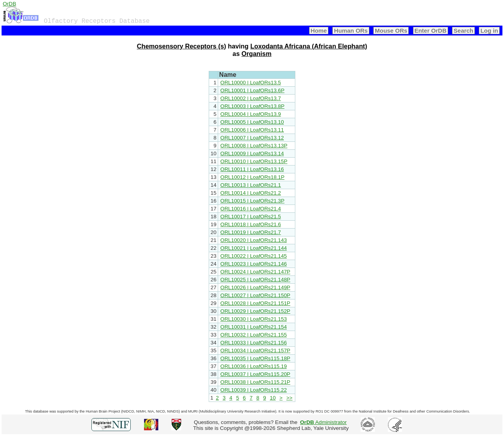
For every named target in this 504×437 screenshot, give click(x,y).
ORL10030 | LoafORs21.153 (254, 319)
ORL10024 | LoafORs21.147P (256, 272)
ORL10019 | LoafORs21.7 (251, 232)
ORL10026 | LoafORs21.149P (256, 287)
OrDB (9, 4)
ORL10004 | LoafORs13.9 (251, 114)
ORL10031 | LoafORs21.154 (254, 327)
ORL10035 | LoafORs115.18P (256, 358)
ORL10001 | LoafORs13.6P (253, 90)
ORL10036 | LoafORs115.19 (254, 366)
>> (289, 398)
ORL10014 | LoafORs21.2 (251, 193)
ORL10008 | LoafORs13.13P (254, 146)
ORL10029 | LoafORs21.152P (256, 311)
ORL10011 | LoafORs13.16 (252, 169)
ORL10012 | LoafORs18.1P (253, 177)
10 (273, 398)
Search (463, 31)
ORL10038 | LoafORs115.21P (256, 382)
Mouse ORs (391, 31)
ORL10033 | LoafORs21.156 (254, 343)
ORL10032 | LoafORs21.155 (254, 335)
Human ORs (351, 31)
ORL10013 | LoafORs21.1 (251, 185)
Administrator (323, 422)
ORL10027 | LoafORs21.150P (256, 295)
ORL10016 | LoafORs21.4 (251, 209)
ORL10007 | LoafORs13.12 (252, 138)
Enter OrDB (431, 31)
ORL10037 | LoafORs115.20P (256, 374)
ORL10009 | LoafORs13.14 (252, 153)
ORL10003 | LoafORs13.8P (253, 106)
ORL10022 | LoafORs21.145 (254, 256)
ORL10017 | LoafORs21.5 (251, 217)
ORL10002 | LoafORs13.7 (251, 98)
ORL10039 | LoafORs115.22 (254, 390)
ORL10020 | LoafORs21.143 (254, 240)
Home (319, 31)
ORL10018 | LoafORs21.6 (251, 224)
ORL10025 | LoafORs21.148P (256, 280)
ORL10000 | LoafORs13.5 (251, 83)
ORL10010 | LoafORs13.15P (254, 161)
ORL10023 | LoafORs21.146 (254, 264)
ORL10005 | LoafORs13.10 (252, 122)
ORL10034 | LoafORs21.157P (256, 351)
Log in (489, 31)
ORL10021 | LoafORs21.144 (254, 248)
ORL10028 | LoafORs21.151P (256, 303)
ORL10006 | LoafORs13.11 (252, 130)
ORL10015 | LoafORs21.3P (253, 201)
